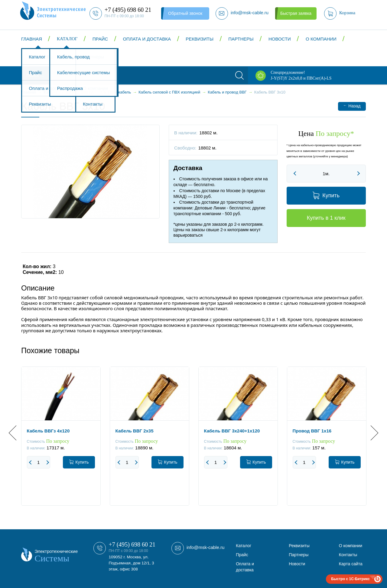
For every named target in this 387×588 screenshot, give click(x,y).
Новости (280, 39)
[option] (61, 441)
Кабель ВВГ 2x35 (135, 431)
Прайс (100, 39)
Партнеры (241, 39)
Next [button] (371, 433)
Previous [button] (16, 433)
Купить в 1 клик (326, 218)
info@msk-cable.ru (205, 547)
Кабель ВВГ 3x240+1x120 (232, 431)
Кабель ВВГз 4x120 (48, 431)
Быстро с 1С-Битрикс (350, 579)
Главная (32, 39)
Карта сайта (351, 564)
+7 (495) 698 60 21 (132, 544)
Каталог (67, 39)
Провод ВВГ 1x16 (312, 431)
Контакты (41, 57)
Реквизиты (200, 39)
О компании (321, 39)
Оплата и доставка (147, 39)
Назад (352, 106)
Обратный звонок (185, 13)
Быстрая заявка (296, 13)
